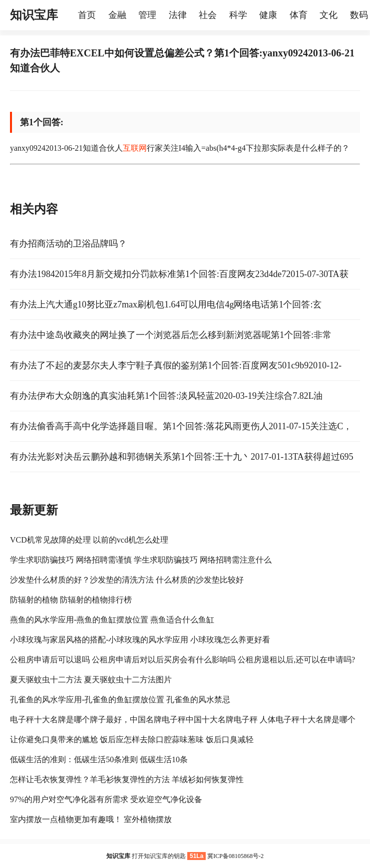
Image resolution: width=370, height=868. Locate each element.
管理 (147, 15)
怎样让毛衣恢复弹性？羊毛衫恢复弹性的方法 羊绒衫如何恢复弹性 (127, 779)
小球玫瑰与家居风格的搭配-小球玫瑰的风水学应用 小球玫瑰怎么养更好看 (140, 640)
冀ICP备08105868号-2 (235, 856)
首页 (87, 15)
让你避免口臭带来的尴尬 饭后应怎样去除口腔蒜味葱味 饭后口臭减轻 (132, 739)
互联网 (135, 148)
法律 (178, 15)
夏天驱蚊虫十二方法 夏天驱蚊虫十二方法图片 (91, 680)
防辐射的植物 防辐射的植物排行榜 (71, 600)
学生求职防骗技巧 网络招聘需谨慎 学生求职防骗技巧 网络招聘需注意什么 (141, 560)
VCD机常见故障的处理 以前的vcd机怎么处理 (89, 540)
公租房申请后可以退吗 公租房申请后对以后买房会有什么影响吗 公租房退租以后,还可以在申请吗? (183, 660)
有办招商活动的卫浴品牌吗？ (68, 244)
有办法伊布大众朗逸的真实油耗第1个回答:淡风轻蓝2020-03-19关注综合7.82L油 (166, 396)
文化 (329, 15)
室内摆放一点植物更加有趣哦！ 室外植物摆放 (91, 819)
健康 (268, 15)
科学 (238, 15)
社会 (208, 15)
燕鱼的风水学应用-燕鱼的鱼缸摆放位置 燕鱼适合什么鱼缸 (112, 620)
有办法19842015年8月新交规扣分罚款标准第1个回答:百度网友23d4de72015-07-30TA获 (179, 274)
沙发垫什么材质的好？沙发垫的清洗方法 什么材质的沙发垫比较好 (127, 580)
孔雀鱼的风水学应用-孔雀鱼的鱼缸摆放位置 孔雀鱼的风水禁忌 (120, 700)
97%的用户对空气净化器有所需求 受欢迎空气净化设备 (106, 799)
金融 (117, 15)
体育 (299, 15)
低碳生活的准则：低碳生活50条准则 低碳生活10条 (99, 759)
